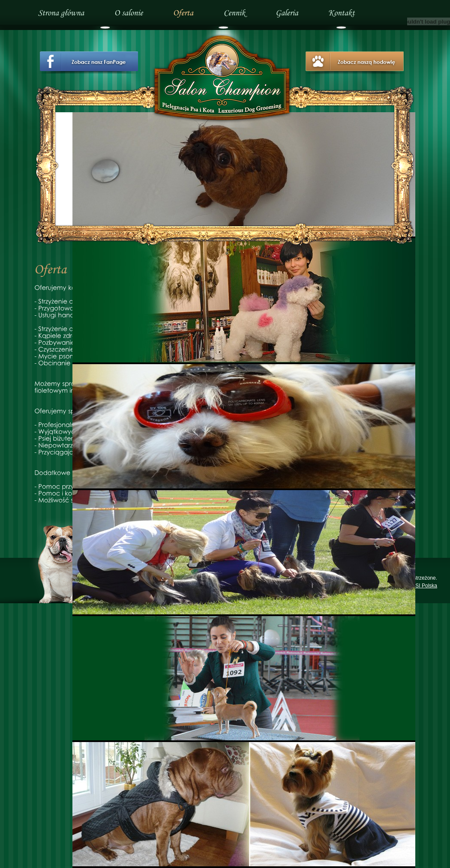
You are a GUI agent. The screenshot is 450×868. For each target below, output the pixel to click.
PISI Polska (424, 586)
